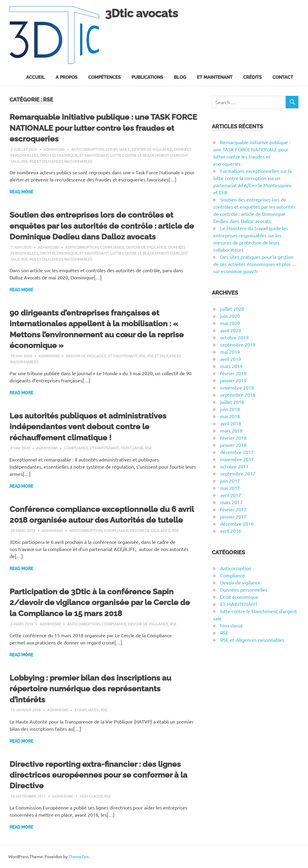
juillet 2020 (232, 309)
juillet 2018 (232, 402)
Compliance (118, 149)
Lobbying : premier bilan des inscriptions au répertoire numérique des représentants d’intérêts (90, 689)
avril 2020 (231, 330)
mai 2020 (230, 323)
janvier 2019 (233, 380)
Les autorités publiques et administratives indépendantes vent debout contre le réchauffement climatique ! (88, 427)
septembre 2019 (238, 344)
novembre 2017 (237, 459)
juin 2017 (230, 481)
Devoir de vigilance (152, 149)
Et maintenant (215, 77)
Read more (21, 192)
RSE (24, 161)
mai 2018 (230, 416)
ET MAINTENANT (94, 155)
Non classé (132, 448)
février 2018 (233, 438)
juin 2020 (230, 316)
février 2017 (233, 509)
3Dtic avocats (142, 13)
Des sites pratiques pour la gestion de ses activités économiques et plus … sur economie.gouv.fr (255, 264)
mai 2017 (230, 488)
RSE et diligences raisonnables (61, 161)
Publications (147, 77)
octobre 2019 (234, 337)
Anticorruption (88, 149)
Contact (283, 77)
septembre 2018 (238, 395)
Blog (180, 77)
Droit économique (59, 155)
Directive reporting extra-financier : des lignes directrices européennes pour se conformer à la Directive (98, 775)
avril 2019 (231, 359)
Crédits (252, 77)
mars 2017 (231, 502)
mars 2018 (231, 430)
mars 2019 (231, 366)
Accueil (35, 77)
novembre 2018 (237, 387)
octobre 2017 (234, 466)
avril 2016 (231, 531)
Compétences (104, 77)
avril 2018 (231, 423)
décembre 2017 (237, 452)
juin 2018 (230, 409)
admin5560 (54, 149)
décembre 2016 (237, 524)
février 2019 (233, 373)
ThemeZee (79, 856)
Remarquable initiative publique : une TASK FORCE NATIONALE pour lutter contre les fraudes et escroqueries (103, 128)
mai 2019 (230, 352)
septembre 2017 (238, 473)
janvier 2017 (233, 516)
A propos (66, 77)
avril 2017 (231, 495)
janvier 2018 (233, 445)
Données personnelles (244, 590)
